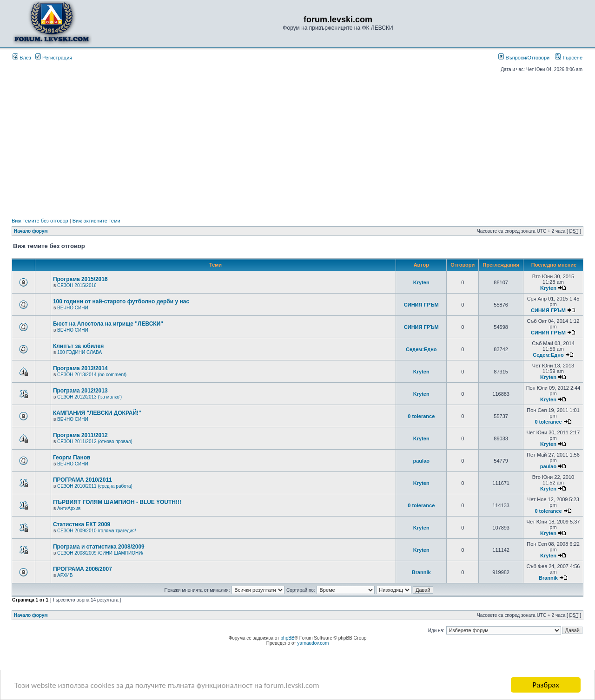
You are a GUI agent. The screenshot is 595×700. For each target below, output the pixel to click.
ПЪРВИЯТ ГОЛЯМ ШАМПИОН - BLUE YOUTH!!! (117, 502)
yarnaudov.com (313, 643)
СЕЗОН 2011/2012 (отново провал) (95, 442)
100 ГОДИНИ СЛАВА (79, 352)
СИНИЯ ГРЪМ (421, 305)
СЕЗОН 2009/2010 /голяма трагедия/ (97, 531)
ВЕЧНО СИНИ (73, 308)
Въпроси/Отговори (524, 58)
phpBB (288, 638)
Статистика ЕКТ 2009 (82, 524)
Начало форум (31, 231)
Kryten (421, 282)
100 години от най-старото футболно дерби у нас (121, 301)
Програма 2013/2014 (80, 368)
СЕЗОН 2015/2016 (77, 285)
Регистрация (54, 58)
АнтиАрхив (69, 508)
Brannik (421, 572)
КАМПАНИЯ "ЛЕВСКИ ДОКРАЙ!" (97, 413)
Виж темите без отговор (40, 221)
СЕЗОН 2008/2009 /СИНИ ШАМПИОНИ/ (100, 553)
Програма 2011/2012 (80, 435)
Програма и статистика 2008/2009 (99, 547)
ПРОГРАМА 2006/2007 (83, 569)
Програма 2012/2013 (80, 391)
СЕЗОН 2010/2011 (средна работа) (95, 486)
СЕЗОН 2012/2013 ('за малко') (89, 397)
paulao (421, 461)
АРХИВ (65, 575)
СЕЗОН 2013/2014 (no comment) (92, 375)
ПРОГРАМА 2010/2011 (83, 480)
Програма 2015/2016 (80, 279)
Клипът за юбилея (78, 346)
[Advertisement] (297, 145)
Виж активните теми (96, 221)
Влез (22, 58)
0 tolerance (421, 416)
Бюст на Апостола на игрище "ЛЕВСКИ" (108, 324)
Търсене (569, 58)
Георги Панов (72, 458)
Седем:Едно (421, 349)
